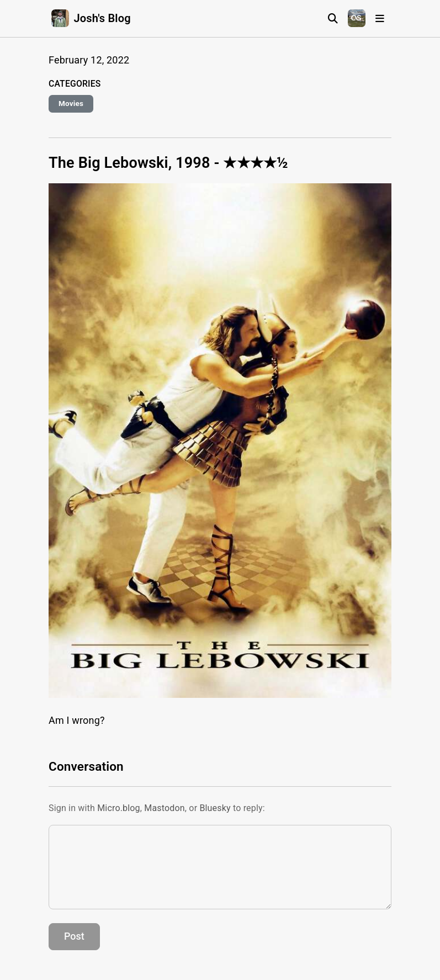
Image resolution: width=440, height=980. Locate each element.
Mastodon (165, 808)
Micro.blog (119, 808)
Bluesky (215, 808)
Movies (71, 103)
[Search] (333, 18)
